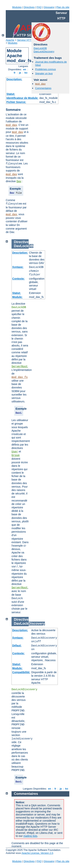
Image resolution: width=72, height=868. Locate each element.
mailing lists (30, 836)
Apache (10, 40)
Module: (17, 297)
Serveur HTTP (25, 40)
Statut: (11, 94)
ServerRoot (20, 366)
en (25, 69)
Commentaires (43, 88)
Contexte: (19, 279)
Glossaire (49, 7)
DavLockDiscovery (44, 51)
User (15, 452)
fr (15, 73)
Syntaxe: (18, 267)
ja (20, 73)
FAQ (39, 7)
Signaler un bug (44, 73)
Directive (21, 242)
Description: (14, 79)
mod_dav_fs (20, 377)
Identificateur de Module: (22, 98)
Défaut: (17, 646)
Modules (17, 7)
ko (26, 73)
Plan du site (63, 7)
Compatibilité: (21, 672)
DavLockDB (40, 48)
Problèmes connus (46, 69)
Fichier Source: (16, 102)
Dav (19, 181)
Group (16, 455)
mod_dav (11, 125)
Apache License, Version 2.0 (37, 853)
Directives (29, 7)
